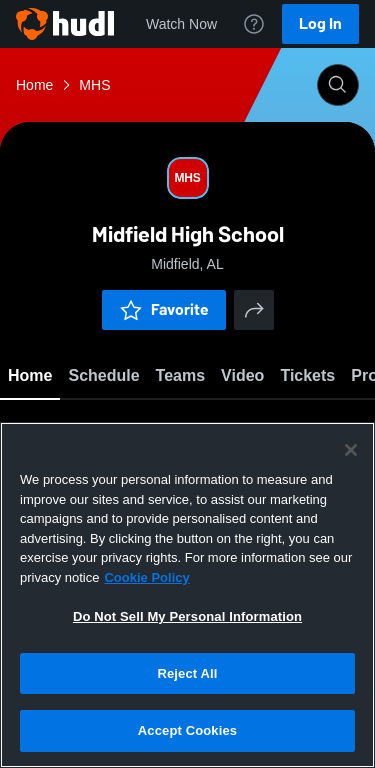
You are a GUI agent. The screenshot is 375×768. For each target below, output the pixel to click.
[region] (187, 595)
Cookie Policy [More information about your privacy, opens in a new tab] (146, 577)
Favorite (164, 309)
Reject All (187, 673)
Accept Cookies (187, 730)
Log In (320, 23)
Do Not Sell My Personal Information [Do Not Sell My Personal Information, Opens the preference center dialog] (187, 616)
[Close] (351, 450)
